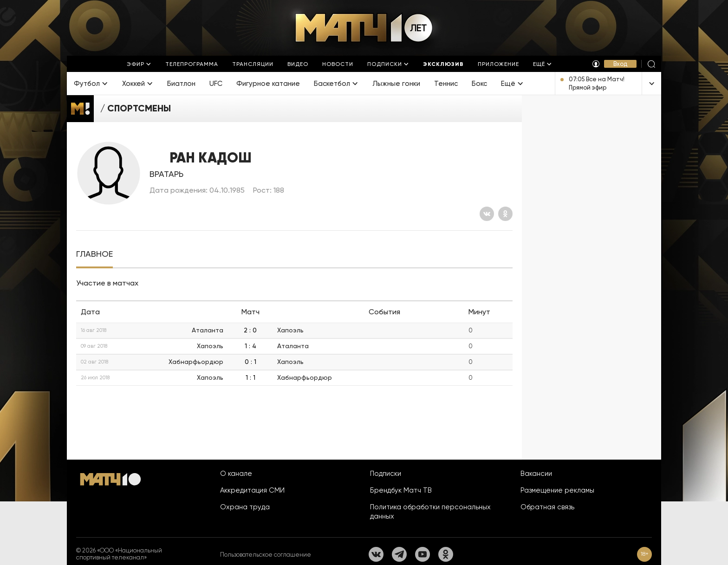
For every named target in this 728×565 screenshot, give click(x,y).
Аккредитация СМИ (252, 490)
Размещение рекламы (557, 490)
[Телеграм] (399, 554)
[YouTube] (422, 554)
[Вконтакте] (487, 214)
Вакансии (536, 474)
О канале (236, 474)
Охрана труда (245, 507)
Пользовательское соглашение (266, 555)
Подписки (386, 474)
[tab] (94, 254)
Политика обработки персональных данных (430, 512)
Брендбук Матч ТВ (401, 490)
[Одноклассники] (505, 214)
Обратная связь (547, 507)
